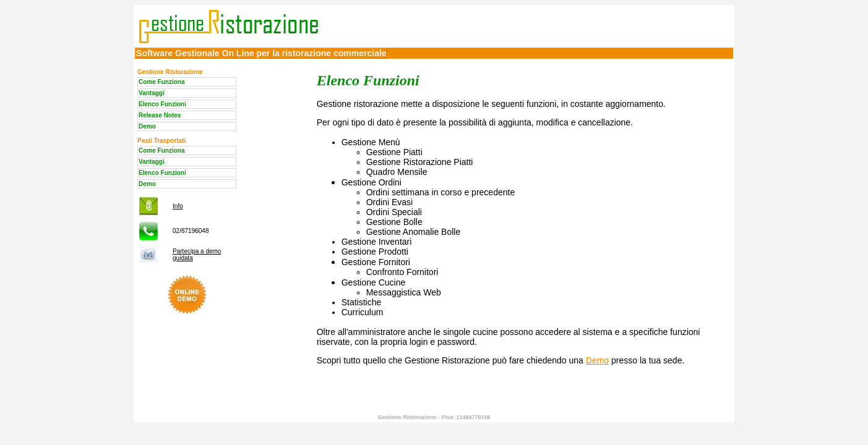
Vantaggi (152, 93)
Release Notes (160, 115)
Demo (147, 126)
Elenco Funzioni (162, 104)
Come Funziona (161, 82)
